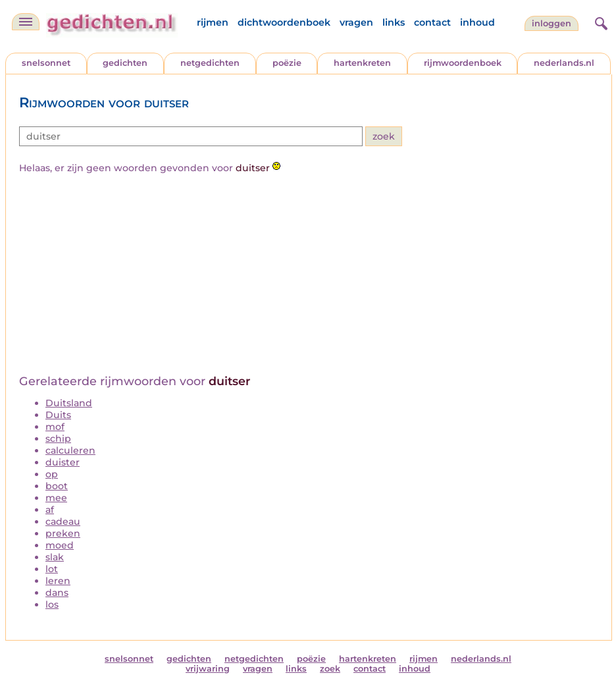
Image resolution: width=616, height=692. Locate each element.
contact (432, 22)
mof (55, 427)
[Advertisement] (309, 275)
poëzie (287, 63)
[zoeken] (600, 22)
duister (63, 462)
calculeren (70, 450)
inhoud (477, 22)
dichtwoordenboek (284, 22)
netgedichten (210, 63)
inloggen (552, 23)
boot (57, 486)
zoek (330, 669)
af (50, 510)
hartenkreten (362, 63)
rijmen (213, 22)
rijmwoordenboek (463, 63)
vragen (356, 22)
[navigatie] (26, 22)
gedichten (125, 63)
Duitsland (69, 403)
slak (55, 557)
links (394, 22)
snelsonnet (46, 63)
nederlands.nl (564, 63)
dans (57, 593)
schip (58, 439)
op (52, 474)
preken (63, 533)
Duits (58, 415)
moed (60, 545)
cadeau (63, 521)
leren (58, 581)
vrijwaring (208, 669)
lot (52, 569)
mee (56, 498)
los (52, 604)
